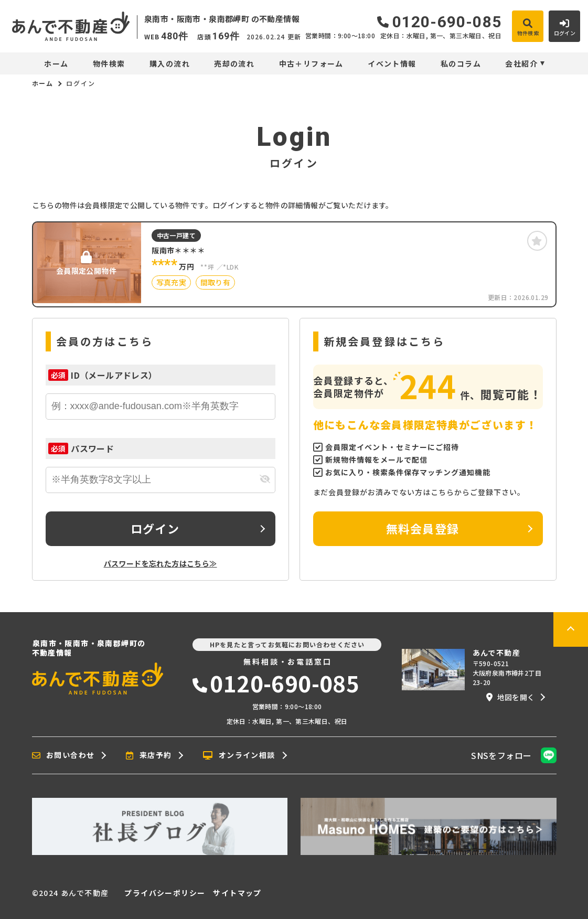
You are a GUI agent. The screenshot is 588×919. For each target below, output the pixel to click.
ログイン (155, 528)
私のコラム (461, 63)
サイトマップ (237, 893)
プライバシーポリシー (165, 893)
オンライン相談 (239, 755)
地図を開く (510, 697)
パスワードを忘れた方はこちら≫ (161, 563)
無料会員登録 (423, 528)
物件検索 (109, 63)
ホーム (56, 63)
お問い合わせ (63, 755)
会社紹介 (521, 63)
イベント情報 (392, 63)
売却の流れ (234, 63)
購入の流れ (170, 63)
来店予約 (149, 755)
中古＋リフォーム (311, 63)
